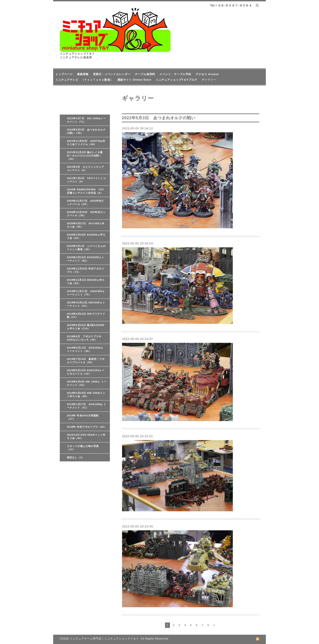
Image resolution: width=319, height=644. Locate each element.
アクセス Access (207, 74)
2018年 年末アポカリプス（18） (87, 427)
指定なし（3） (76, 457)
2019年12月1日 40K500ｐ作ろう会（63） (86, 282)
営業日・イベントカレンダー (112, 74)
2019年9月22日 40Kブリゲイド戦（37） (86, 315)
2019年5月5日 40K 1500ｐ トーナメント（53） (87, 383)
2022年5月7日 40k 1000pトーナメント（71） (86, 120)
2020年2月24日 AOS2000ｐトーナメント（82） (86, 259)
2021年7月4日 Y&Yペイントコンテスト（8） (86, 180)
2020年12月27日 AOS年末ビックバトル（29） (86, 202)
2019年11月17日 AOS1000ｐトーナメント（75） (86, 293)
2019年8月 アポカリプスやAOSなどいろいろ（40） (84, 338)
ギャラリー (209, 80)
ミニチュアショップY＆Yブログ (176, 80)
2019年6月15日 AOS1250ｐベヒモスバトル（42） (86, 372)
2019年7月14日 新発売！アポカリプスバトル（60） (86, 361)
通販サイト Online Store (134, 80)
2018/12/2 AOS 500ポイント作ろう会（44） (86, 436)
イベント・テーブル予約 (175, 74)
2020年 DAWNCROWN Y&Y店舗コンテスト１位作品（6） (86, 191)
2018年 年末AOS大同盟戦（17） (83, 417)
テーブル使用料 (145, 74)
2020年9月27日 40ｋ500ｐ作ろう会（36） (86, 225)
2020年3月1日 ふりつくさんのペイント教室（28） (86, 248)
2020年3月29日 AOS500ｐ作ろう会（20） (86, 236)
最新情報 (83, 74)
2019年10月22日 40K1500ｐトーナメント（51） (86, 304)
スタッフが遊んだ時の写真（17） (83, 448)
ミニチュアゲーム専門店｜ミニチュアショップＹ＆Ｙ (104, 639)
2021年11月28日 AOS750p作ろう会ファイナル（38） (86, 143)
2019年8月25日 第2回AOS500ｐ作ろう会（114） (86, 327)
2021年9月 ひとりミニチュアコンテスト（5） (86, 169)
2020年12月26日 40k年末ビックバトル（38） (86, 214)
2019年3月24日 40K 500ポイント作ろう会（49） (86, 395)
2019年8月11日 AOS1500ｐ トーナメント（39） (85, 349)
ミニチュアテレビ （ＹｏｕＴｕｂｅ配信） (84, 80)
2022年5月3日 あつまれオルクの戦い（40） (86, 131)
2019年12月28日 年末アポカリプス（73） (86, 270)
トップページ (64, 74)
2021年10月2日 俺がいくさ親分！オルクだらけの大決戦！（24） (85, 156)
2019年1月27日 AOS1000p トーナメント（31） (87, 406)
